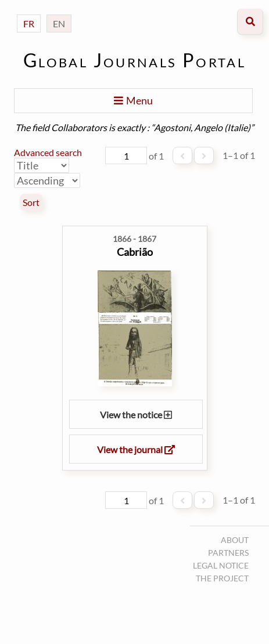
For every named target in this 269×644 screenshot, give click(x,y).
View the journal (136, 449)
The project (222, 578)
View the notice (136, 415)
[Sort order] (47, 180)
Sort (31, 202)
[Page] (126, 155)
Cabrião (135, 252)
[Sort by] (42, 165)
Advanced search (48, 152)
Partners (228, 553)
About (235, 540)
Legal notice (221, 565)
